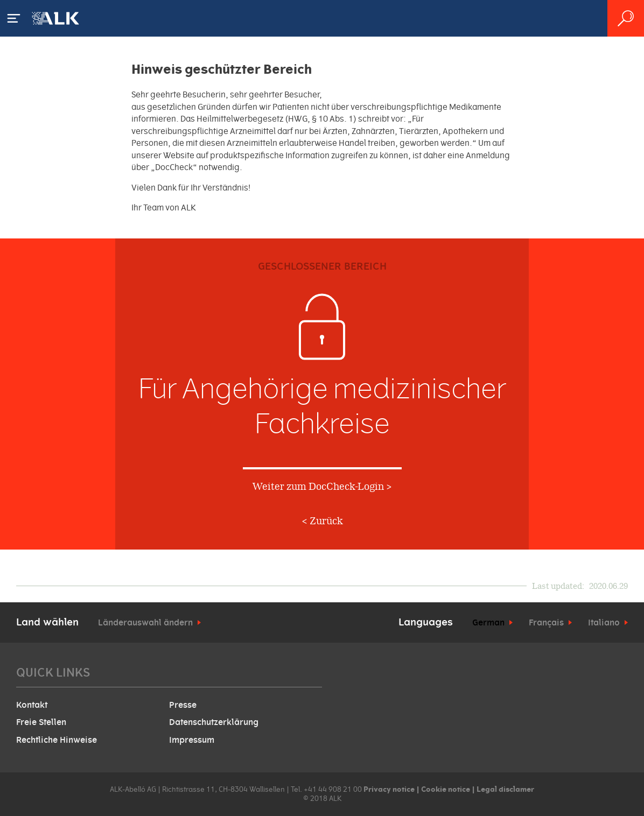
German (488, 623)
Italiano (604, 623)
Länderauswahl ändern (145, 623)
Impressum (192, 740)
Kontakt (32, 705)
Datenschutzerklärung (214, 722)
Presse (183, 705)
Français (546, 623)
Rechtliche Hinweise (57, 740)
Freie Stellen (41, 722)
